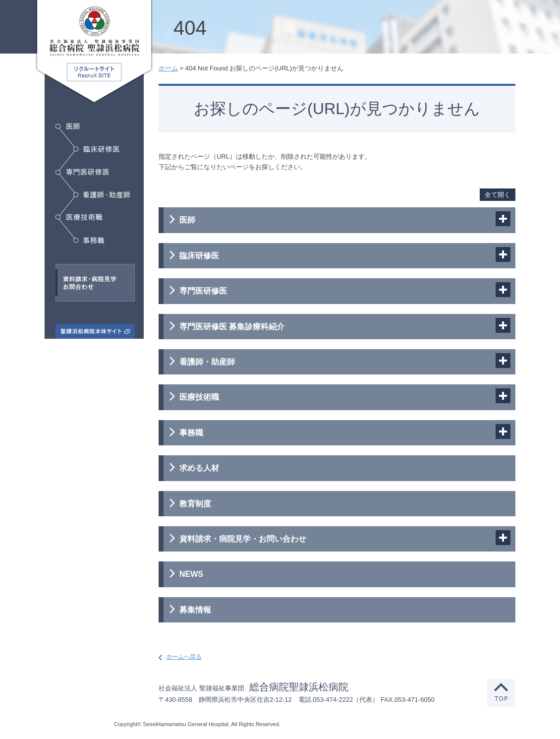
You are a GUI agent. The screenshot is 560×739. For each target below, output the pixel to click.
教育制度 (195, 504)
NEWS (191, 574)
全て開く (498, 195)
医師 (68, 126)
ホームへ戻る (184, 657)
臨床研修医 (96, 149)
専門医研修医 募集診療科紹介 (232, 327)
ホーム (168, 68)
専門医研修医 (82, 172)
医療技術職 (81, 217)
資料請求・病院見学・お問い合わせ (243, 539)
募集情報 (195, 610)
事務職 (89, 241)
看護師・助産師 (102, 195)
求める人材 (199, 468)
